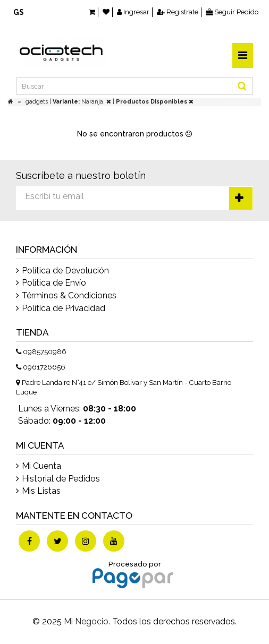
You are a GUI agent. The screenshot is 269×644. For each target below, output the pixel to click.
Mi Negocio (86, 621)
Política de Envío (54, 283)
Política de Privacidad (64, 308)
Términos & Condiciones (69, 295)
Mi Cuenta (41, 466)
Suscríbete (241, 198)
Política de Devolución (65, 271)
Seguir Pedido (232, 12)
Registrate (178, 12)
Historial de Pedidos (61, 479)
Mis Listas (41, 491)
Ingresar (133, 12)
